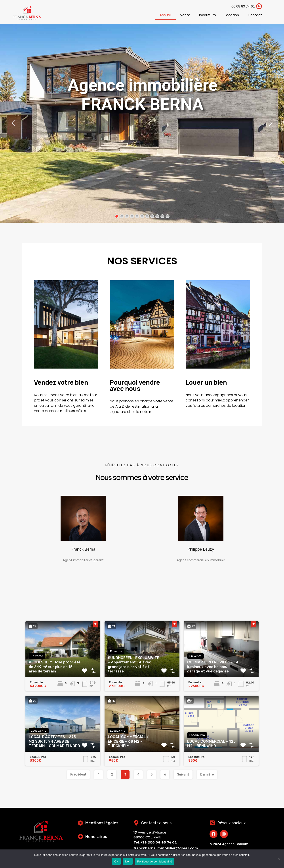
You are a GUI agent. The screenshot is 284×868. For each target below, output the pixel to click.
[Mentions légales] (80, 823)
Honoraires (96, 837)
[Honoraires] (80, 836)
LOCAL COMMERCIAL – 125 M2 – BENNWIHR (211, 744)
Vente (185, 15)
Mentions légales (102, 823)
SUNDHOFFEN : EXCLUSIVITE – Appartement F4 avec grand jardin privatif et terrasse (134, 664)
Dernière (207, 775)
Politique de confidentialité (154, 861)
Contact (255, 15)
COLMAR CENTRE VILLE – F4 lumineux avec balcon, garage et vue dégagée (213, 667)
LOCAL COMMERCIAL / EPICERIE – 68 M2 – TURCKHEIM (128, 741)
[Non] (278, 859)
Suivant (183, 775)
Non (128, 861)
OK (116, 861)
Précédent (78, 775)
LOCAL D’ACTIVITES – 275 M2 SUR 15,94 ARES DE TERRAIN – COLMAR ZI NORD (54, 741)
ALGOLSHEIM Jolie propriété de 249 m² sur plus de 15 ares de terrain (55, 667)
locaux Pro (208, 15)
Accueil (165, 15)
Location (232, 15)
